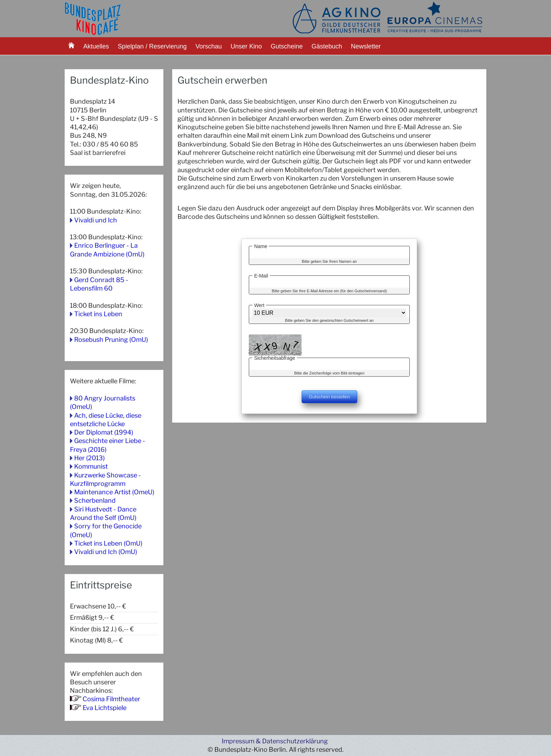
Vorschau (209, 46)
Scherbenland (95, 500)
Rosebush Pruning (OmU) (111, 340)
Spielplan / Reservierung (152, 46)
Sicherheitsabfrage (275, 357)
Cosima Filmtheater (111, 699)
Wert (259, 304)
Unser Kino (246, 46)
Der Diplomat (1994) (104, 432)
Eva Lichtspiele (105, 708)
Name (261, 245)
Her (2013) (89, 458)
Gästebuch (327, 46)
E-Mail (261, 275)
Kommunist (91, 466)
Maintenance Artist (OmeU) (114, 492)
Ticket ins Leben (98, 314)
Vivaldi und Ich (96, 220)
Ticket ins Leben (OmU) (108, 543)
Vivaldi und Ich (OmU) (106, 552)
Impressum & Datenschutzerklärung (275, 741)
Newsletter (366, 46)
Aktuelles (96, 46)
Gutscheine (287, 46)
